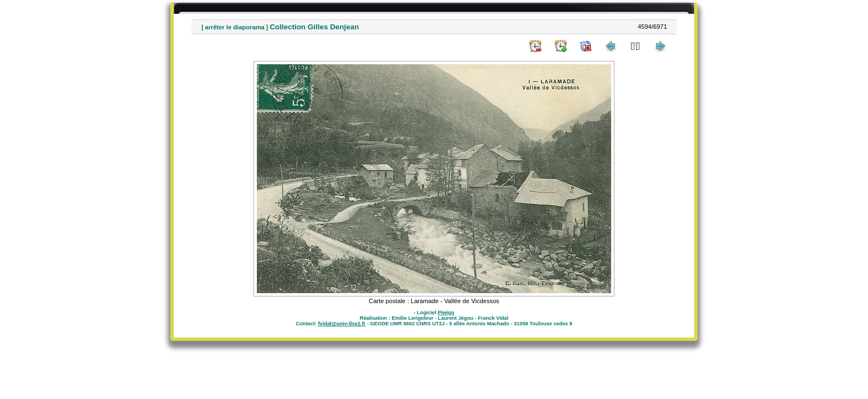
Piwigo (446, 313)
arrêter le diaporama (235, 27)
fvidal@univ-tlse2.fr (342, 324)
